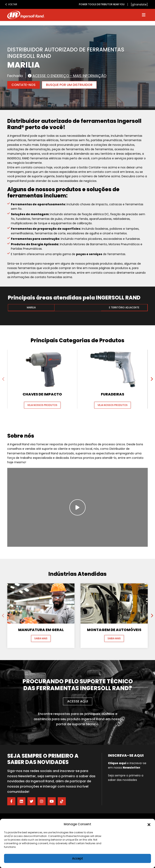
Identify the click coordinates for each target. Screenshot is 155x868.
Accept (77, 858)
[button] (149, 824)
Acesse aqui (78, 701)
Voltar (11, 4)
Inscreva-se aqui (126, 755)
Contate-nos (24, 85)
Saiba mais (41, 638)
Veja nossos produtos (42, 405)
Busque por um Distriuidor (69, 85)
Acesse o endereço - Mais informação (67, 76)
